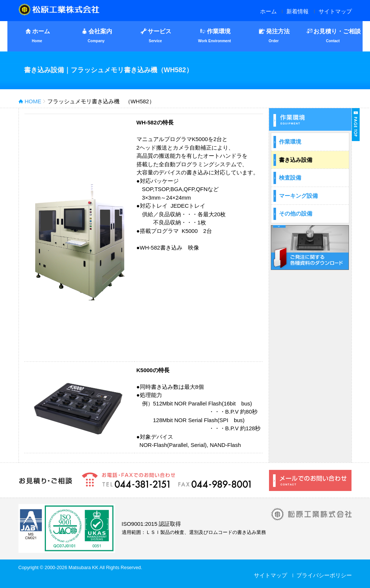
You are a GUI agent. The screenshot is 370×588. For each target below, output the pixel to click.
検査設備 (290, 178)
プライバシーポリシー (324, 575)
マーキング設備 (298, 196)
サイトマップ (335, 11)
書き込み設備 (296, 160)
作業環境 (290, 142)
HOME (33, 101)
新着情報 (297, 11)
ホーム (268, 11)
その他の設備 (296, 213)
